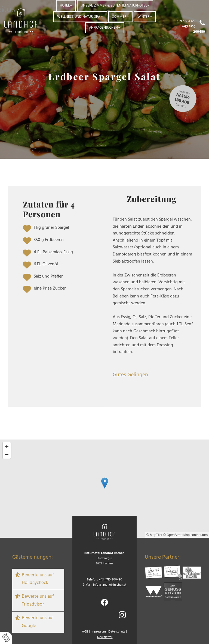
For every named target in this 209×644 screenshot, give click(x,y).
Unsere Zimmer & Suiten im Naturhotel (114, 6)
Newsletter (105, 637)
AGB (85, 632)
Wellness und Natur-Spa (79, 17)
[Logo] (21, 21)
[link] (66, 6)
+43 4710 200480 (193, 29)
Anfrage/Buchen (103, 28)
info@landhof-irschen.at (110, 585)
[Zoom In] (7, 446)
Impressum (98, 632)
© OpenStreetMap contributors (185, 535)
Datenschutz (117, 632)
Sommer (119, 17)
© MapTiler (154, 535)
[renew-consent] (6, 638)
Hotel (65, 6)
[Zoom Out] (7, 455)
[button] (105, 483)
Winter (143, 17)
